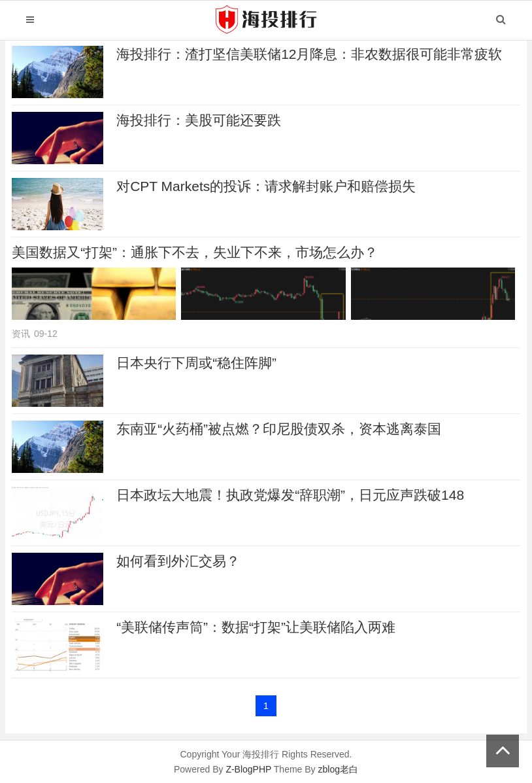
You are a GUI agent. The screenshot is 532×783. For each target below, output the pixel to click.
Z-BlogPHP (248, 769)
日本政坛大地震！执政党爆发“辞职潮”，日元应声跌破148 (290, 495)
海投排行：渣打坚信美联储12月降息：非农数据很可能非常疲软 (309, 54)
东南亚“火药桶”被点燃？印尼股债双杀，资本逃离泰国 (279, 429)
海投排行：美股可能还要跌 (199, 120)
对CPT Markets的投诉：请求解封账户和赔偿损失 (266, 186)
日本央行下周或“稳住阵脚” (196, 363)
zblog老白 (338, 769)
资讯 (21, 334)
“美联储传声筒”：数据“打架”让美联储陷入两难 (256, 627)
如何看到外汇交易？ (178, 561)
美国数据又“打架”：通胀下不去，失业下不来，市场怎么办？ (195, 252)
